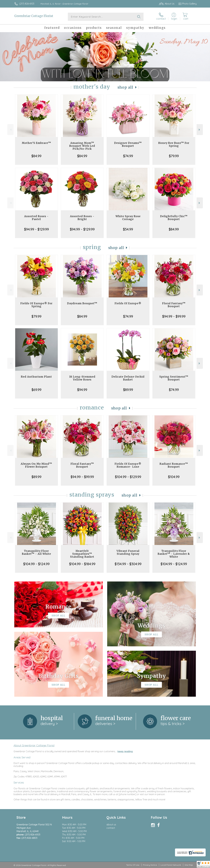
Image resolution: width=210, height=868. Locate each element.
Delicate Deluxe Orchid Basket (128, 378)
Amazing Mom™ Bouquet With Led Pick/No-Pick (82, 146)
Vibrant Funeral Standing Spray (128, 552)
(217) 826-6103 (27, 4)
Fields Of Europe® (128, 303)
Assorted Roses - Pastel (36, 218)
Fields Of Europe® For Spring (36, 305)
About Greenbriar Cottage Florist (34, 745)
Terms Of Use (133, 865)
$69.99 (36, 390)
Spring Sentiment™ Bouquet (174, 378)
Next (200, 130)
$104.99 (174, 477)
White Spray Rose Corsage (128, 218)
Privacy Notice (150, 865)
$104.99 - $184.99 (82, 564)
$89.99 (128, 390)
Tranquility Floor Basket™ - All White (36, 552)
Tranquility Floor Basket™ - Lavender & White (174, 554)
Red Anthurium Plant (36, 377)
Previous (10, 130)
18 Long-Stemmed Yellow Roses (82, 378)
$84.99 (36, 156)
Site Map (189, 865)
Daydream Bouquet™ (82, 303)
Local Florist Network (171, 865)
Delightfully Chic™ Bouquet (174, 218)
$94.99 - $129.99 (36, 229)
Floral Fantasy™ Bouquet (174, 305)
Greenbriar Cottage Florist (34, 16)
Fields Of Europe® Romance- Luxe (128, 465)
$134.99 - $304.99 (128, 564)
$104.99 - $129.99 (128, 477)
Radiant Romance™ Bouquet (174, 465)
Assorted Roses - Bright (82, 218)
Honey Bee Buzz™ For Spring (174, 144)
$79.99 (174, 156)
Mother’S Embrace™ (36, 143)
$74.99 (128, 156)
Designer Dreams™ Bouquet (128, 144)
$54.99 (128, 229)
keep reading (125, 751)
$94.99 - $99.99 (174, 316)
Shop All (125, 87)
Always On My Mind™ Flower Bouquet (36, 465)
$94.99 (82, 390)
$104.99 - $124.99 (36, 564)
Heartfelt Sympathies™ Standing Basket (82, 554)
